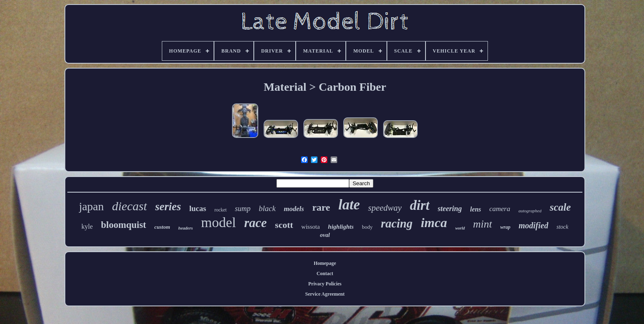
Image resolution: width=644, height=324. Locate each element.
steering (450, 209)
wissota (311, 227)
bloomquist (124, 225)
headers (185, 228)
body (367, 227)
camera (500, 209)
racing (397, 223)
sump (243, 209)
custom (162, 227)
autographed (530, 211)
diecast (130, 206)
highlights (341, 227)
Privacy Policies (325, 284)
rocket (221, 210)
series (168, 207)
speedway (385, 208)
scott (284, 225)
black (267, 208)
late (349, 205)
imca (434, 223)
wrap (505, 227)
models (294, 209)
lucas (198, 208)
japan (91, 206)
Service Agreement (325, 294)
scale (560, 207)
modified (534, 225)
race (256, 223)
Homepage (325, 263)
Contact (325, 273)
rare (321, 207)
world (460, 228)
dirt (420, 205)
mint (483, 224)
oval (325, 235)
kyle (87, 226)
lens (476, 209)
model (219, 222)
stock (562, 227)
